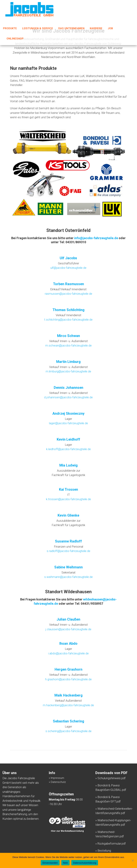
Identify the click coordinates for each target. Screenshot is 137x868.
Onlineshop (15, 39)
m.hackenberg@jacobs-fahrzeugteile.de (68, 705)
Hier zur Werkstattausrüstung (67, 831)
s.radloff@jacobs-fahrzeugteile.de (68, 551)
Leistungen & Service (38, 29)
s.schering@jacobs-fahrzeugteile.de (68, 731)
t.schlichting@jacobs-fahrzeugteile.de (68, 320)
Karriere (96, 29)
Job (110, 29)
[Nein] (133, 860)
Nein (66, 863)
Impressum (57, 778)
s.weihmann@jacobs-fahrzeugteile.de (68, 577)
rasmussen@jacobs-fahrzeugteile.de (68, 294)
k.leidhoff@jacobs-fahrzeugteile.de (68, 449)
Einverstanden (50, 863)
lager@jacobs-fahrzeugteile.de (68, 423)
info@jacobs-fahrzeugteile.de (96, 238)
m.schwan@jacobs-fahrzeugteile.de (68, 345)
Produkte (10, 29)
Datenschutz (58, 782)
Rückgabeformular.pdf (112, 844)
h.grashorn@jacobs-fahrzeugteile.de (68, 679)
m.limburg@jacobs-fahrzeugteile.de (68, 371)
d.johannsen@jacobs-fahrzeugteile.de (68, 397)
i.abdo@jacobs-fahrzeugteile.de (68, 653)
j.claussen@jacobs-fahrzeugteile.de (68, 629)
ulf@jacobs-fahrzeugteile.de (68, 268)
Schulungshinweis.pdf (112, 778)
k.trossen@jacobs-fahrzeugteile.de (68, 499)
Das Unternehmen (71, 29)
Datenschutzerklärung (85, 863)
